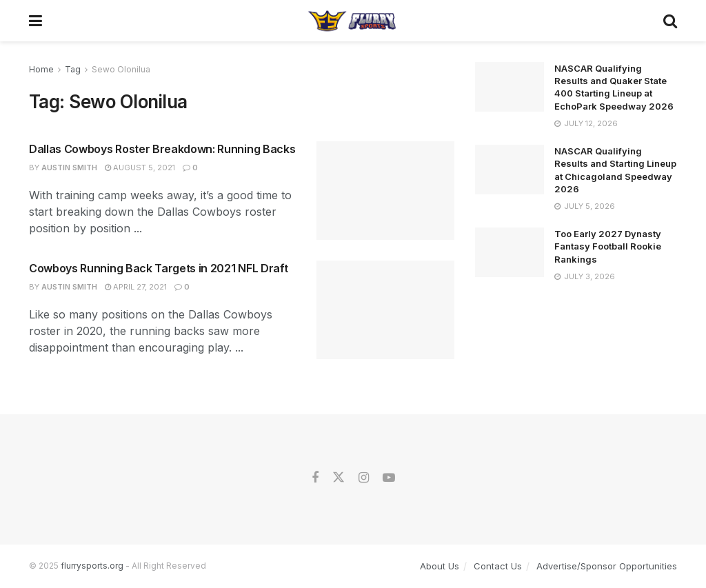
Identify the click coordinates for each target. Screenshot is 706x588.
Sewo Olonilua (121, 69)
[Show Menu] (36, 21)
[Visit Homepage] (353, 21)
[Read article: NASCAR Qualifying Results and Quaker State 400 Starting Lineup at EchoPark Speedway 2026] (510, 87)
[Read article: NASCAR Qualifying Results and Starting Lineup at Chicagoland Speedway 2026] (510, 170)
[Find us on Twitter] (339, 478)
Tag (73, 69)
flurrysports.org (92, 566)
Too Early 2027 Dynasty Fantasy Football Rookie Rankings (608, 246)
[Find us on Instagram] (364, 478)
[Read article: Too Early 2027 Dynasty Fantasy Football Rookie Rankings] (510, 252)
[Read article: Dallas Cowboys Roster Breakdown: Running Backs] (385, 191)
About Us (440, 566)
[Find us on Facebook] (315, 478)
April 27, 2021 (136, 287)
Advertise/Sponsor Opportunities (607, 566)
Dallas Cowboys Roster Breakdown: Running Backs (162, 149)
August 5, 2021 (140, 168)
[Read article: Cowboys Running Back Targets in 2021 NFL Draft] (385, 310)
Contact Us (498, 566)
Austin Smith (69, 168)
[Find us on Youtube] (389, 478)
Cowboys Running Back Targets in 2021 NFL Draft (158, 268)
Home (41, 69)
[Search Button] (670, 21)
